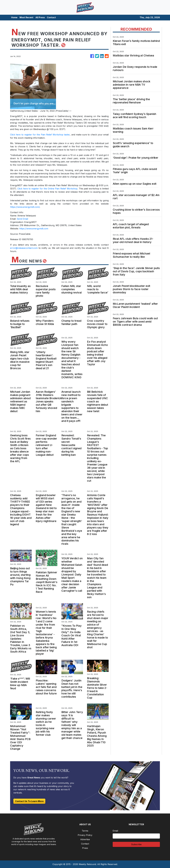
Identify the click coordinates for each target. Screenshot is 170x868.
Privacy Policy (85, 835)
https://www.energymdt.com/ (25, 207)
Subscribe (136, 844)
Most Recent (26, 17)
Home (14, 17)
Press (85, 848)
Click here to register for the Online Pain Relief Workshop (47, 189)
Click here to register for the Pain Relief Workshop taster (40, 135)
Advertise (85, 839)
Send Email (22, 219)
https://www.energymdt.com (34, 229)
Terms (85, 831)
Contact (51, 17)
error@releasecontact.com (24, 248)
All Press (40, 17)
